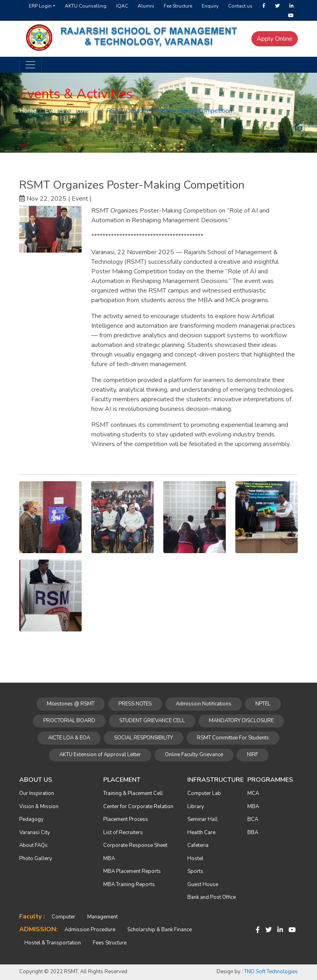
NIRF (253, 755)
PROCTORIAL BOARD (69, 721)
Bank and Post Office (212, 897)
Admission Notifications (204, 704)
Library (196, 807)
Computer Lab (204, 793)
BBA (253, 833)
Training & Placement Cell (133, 793)
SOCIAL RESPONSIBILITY (143, 738)
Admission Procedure (90, 930)
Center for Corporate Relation (138, 807)
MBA (109, 858)
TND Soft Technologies (271, 972)
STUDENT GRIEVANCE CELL (152, 721)
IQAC (122, 6)
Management (102, 917)
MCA (253, 793)
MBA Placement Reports (132, 871)
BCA (253, 819)
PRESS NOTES (135, 704)
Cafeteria (198, 845)
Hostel (195, 858)
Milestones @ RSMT (71, 704)
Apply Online (275, 39)
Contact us (240, 6)
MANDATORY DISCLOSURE (241, 721)
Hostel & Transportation (53, 943)
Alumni (146, 6)
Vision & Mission (39, 807)
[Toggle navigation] (30, 65)
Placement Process (126, 819)
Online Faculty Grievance (194, 755)
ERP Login (40, 6)
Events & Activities (71, 111)
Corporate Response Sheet (135, 845)
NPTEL (263, 704)
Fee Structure (178, 6)
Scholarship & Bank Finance (160, 930)
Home (28, 111)
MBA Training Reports (129, 884)
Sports (195, 871)
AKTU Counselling (86, 6)
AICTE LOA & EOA (69, 738)
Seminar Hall (203, 819)
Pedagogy (31, 819)
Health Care (201, 833)
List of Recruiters (123, 833)
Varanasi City (35, 833)
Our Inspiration (37, 793)
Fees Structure (110, 943)
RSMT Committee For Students (233, 738)
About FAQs (33, 845)
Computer (63, 917)
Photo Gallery (36, 858)
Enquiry (210, 6)
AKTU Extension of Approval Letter (100, 755)
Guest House (203, 884)
